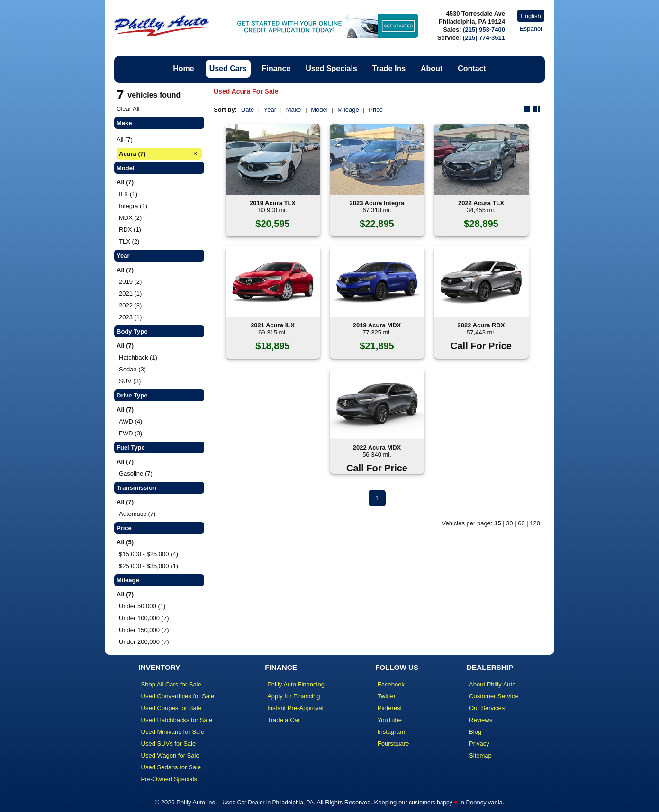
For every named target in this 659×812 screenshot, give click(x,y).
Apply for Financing (293, 696)
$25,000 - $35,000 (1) (149, 566)
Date (248, 110)
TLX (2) (129, 241)
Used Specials (331, 68)
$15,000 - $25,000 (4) (149, 554)
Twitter (387, 696)
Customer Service (493, 696)
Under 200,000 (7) (144, 642)
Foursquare (393, 744)
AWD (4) (131, 421)
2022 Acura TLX (481, 203)
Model (319, 110)
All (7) (125, 140)
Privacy (479, 744)
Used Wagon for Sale (170, 755)
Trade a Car (284, 720)
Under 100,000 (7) (144, 618)
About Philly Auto (492, 684)
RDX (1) (130, 230)
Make (294, 110)
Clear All (128, 109)
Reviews (481, 720)
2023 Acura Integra (377, 203)
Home (183, 68)
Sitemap (480, 755)
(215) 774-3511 (484, 38)
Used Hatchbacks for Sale (177, 720)
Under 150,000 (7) (144, 630)
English (531, 16)
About (432, 68)
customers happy (430, 803)
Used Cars (228, 68)
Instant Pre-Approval (295, 708)
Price (376, 110)
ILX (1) (128, 194)
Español (531, 29)
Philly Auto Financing (296, 684)
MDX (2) (130, 218)
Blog (475, 732)
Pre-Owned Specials (169, 779)
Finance (276, 68)
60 (521, 523)
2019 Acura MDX (377, 325)
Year (270, 110)
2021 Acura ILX (273, 325)
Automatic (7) (137, 514)
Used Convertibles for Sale (178, 696)
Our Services (487, 708)
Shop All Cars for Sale (171, 684)
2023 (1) (130, 317)
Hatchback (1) (138, 357)
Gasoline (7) (136, 474)
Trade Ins (389, 68)
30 (509, 523)
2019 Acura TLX (273, 203)
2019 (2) (130, 282)
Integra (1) (133, 206)
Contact (472, 68)
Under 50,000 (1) (142, 606)
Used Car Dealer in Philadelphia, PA (268, 803)
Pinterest (390, 708)
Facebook (391, 684)
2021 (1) (130, 293)
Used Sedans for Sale (171, 767)
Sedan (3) (132, 369)
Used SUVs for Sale (169, 744)
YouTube (390, 720)
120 (535, 523)
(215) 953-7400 (484, 30)
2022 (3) (130, 305)
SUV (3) (130, 381)
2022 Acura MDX (377, 447)
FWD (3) (131, 433)
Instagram (391, 732)
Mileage (348, 110)
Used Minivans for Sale (173, 732)
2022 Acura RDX (481, 325)
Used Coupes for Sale (171, 708)
